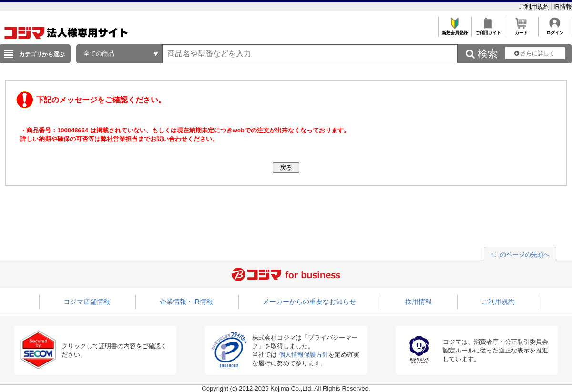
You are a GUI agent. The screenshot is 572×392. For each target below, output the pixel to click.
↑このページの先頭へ (520, 255)
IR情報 (563, 6)
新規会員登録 (455, 30)
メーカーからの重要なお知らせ (309, 302)
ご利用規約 (535, 6)
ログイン (555, 30)
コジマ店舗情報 (87, 302)
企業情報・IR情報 (186, 302)
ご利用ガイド (488, 30)
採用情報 (419, 302)
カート (521, 30)
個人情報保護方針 (304, 355)
